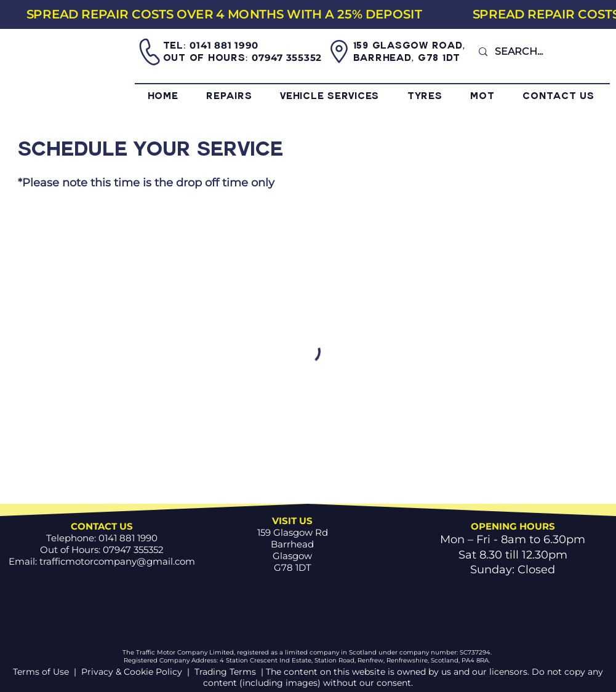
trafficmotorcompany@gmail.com (117, 561)
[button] (243, 97)
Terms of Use (42, 672)
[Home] (69, 66)
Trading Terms (225, 672)
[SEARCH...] (539, 52)
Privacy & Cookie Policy (132, 672)
